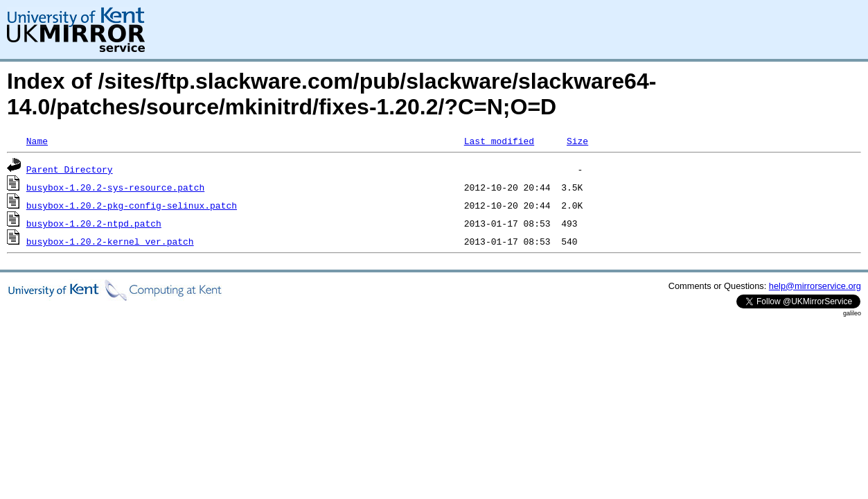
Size (577, 141)
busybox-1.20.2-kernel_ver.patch (110, 241)
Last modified (499, 141)
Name (37, 141)
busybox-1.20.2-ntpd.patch (94, 223)
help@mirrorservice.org (815, 286)
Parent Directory (70, 169)
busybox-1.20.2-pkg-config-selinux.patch (132, 205)
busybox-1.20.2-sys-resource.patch (115, 187)
